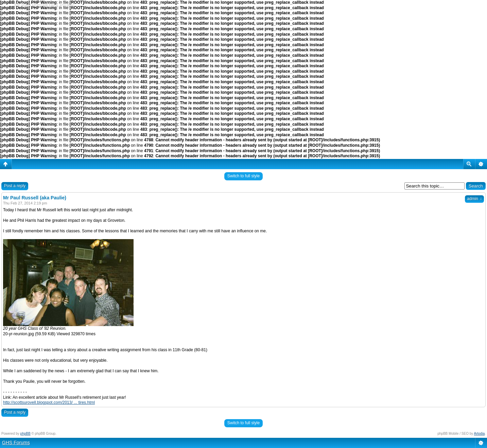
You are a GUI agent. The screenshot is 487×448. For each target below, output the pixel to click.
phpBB (25, 434)
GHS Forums (16, 443)
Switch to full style (243, 176)
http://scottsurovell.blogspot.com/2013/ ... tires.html (49, 402)
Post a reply (15, 186)
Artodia (480, 434)
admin (474, 199)
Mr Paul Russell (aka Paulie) (44, 5)
